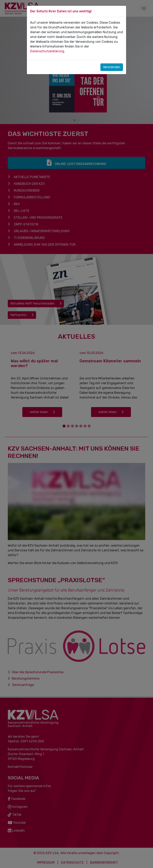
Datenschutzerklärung (47, 51)
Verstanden (112, 67)
